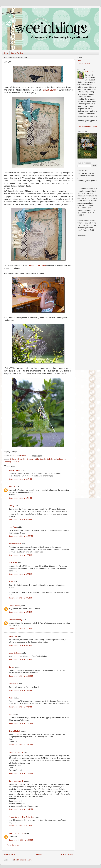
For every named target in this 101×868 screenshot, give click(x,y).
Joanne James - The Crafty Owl (21, 817)
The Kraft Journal (49, 90)
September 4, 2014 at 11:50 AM (21, 723)
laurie (11, 582)
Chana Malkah (14, 731)
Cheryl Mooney (15, 606)
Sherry (11, 506)
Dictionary (14, 459)
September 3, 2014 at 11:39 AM (21, 536)
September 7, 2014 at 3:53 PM (20, 826)
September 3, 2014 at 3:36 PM (20, 574)
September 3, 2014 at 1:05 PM (20, 555)
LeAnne (90, 72)
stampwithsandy (15, 620)
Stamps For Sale (17, 53)
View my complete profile (87, 126)
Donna (11, 714)
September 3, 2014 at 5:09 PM (20, 629)
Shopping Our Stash (12, 462)
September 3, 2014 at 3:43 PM (20, 598)
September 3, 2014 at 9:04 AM (20, 498)
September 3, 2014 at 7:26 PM (20, 659)
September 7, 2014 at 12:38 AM (21, 773)
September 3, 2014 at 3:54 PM (20, 612)
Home (6, 53)
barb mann (13, 563)
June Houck (14, 684)
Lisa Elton (13, 527)
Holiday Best (39, 459)
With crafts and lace (17, 833)
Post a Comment (13, 845)
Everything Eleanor (26, 459)
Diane (11, 698)
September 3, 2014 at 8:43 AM (20, 479)
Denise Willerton (15, 470)
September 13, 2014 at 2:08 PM (21, 840)
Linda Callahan (15, 653)
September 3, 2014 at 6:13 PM (20, 645)
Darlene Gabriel (15, 544)
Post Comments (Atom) (23, 860)
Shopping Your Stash (37, 265)
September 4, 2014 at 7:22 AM (20, 690)
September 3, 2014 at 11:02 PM (21, 676)
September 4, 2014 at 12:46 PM (21, 745)
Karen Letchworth (16, 752)
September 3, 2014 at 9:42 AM (20, 520)
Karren (11, 667)
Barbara (12, 487)
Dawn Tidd (13, 636)
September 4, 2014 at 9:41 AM (20, 707)
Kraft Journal (61, 459)
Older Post (67, 854)
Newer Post (10, 854)
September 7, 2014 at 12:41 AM (21, 809)
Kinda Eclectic (50, 459)
